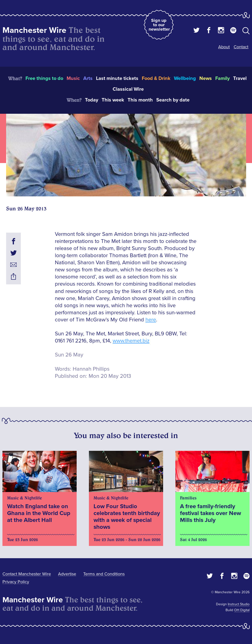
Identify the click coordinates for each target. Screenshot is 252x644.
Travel (240, 78)
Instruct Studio (239, 604)
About (224, 47)
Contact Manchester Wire (27, 574)
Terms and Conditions (104, 574)
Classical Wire (128, 89)
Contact (241, 47)
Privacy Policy (16, 582)
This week (113, 100)
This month (140, 100)
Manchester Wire (34, 30)
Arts (88, 78)
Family (222, 78)
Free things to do (44, 78)
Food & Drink (156, 78)
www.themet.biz (131, 341)
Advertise (67, 574)
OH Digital (242, 610)
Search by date (173, 100)
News (206, 78)
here (151, 320)
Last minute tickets (117, 78)
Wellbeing (185, 78)
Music (73, 78)
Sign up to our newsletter (159, 25)
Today (92, 100)
